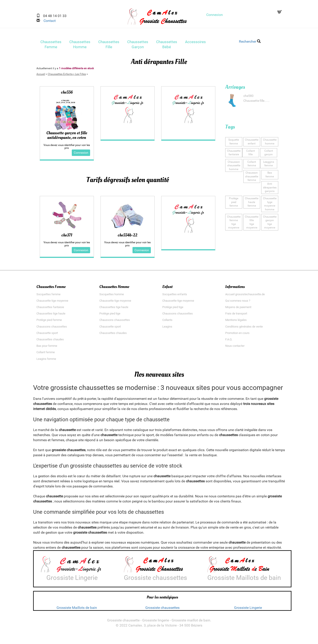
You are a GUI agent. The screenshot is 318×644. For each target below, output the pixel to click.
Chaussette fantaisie (234, 154)
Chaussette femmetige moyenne (234, 222)
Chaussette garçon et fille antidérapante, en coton (67, 137)
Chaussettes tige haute (51, 315)
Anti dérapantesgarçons (270, 188)
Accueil (41, 75)
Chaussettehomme (270, 143)
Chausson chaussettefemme (252, 177)
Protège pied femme (49, 322)
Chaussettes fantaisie (50, 309)
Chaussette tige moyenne (52, 302)
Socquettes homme (112, 296)
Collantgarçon (269, 154)
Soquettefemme (234, 143)
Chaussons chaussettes (52, 328)
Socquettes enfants (175, 296)
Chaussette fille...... (256, 102)
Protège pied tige (110, 315)
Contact (48, 21)
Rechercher (250, 41)
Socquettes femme (48, 296)
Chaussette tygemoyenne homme (270, 204)
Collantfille (251, 154)
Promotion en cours (237, 335)
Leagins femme (46, 361)
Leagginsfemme (269, 164)
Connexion (215, 15)
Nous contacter (235, 348)
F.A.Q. (229, 341)
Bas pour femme (47, 348)
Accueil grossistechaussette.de (245, 296)
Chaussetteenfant (252, 143)
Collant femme (46, 354)
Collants (167, 322)
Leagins (167, 328)
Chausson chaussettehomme (234, 166)
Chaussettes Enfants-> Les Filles (67, 75)
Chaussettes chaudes (50, 341)
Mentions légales (236, 322)
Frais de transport (236, 315)
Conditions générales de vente (244, 328)
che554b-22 (127, 237)
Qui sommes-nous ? (238, 302)
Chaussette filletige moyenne (252, 222)
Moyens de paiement (238, 309)
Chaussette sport (47, 335)
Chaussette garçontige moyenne (270, 222)
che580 (248, 97)
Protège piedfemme (234, 200)
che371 (67, 237)
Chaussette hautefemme (252, 202)
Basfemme (270, 175)
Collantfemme (252, 164)
